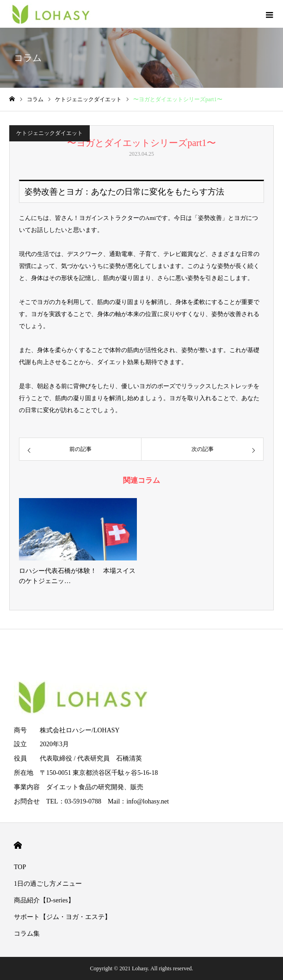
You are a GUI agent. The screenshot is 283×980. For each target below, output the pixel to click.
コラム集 (27, 934)
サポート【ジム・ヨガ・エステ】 (62, 917)
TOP (20, 867)
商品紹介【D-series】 (44, 900)
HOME (18, 845)
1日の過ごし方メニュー (48, 884)
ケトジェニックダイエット (49, 133)
